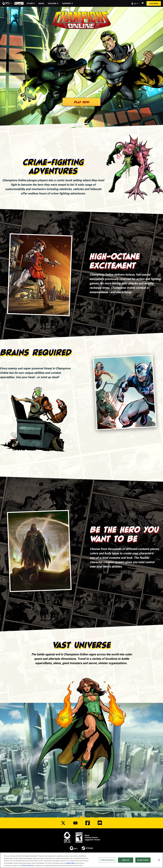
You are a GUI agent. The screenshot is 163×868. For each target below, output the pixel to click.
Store (31, 3)
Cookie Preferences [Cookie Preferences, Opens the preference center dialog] (107, 860)
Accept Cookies (143, 860)
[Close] (159, 860)
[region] (81, 860)
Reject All (126, 860)
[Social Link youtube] (75, 823)
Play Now (154, 3)
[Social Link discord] (100, 823)
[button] (7, 3)
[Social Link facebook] (88, 823)
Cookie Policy (70, 863)
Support (67, 3)
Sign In (135, 3)
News (41, 3)
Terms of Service (28, 865)
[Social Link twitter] (63, 823)
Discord (53, 3)
